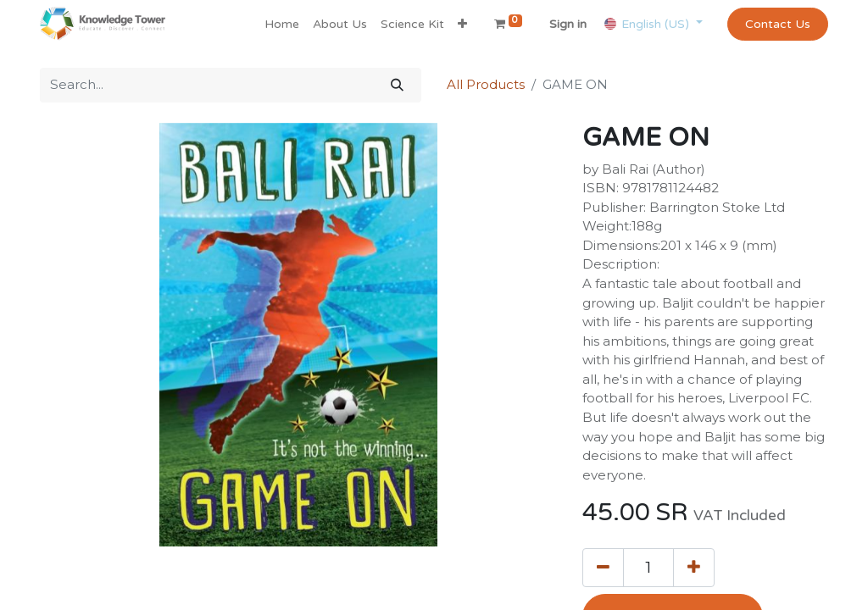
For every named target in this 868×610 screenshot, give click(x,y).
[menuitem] (282, 24)
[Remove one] (603, 568)
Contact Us (778, 24)
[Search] (397, 85)
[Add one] (694, 568)
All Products (486, 84)
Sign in (568, 24)
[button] (462, 24)
